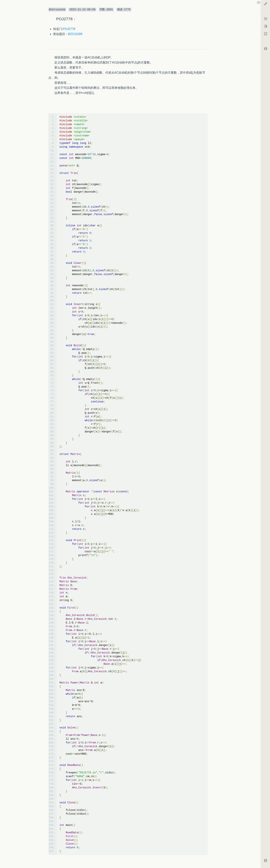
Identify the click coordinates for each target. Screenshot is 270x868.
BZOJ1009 (75, 34)
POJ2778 (69, 29)
